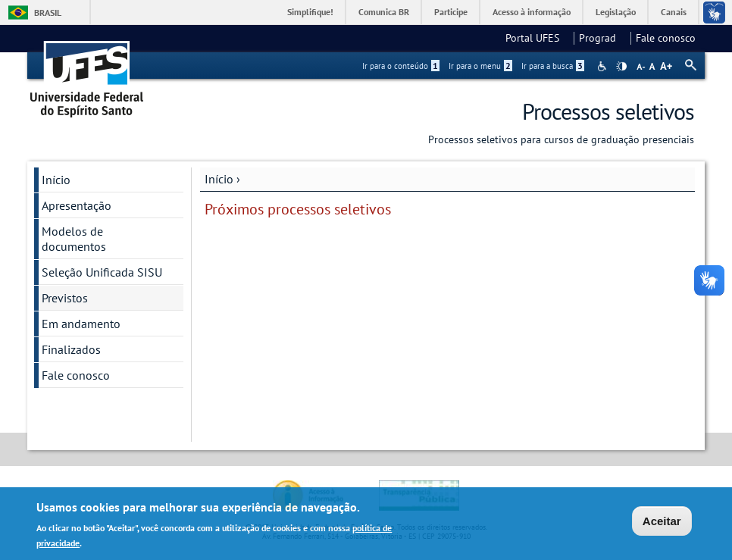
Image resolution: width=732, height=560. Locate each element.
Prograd (602, 38)
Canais (674, 12)
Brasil (48, 13)
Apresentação (77, 205)
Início (219, 179)
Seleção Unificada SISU (102, 272)
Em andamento (81, 324)
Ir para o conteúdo (401, 66)
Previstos (65, 298)
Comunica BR (384, 12)
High (621, 67)
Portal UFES (537, 38)
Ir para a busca (553, 66)
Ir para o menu (480, 66)
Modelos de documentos (74, 239)
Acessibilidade (604, 66)
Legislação (616, 12)
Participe (451, 12)
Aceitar (662, 523)
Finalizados (71, 349)
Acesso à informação (532, 12)
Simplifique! (310, 12)
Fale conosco (666, 38)
